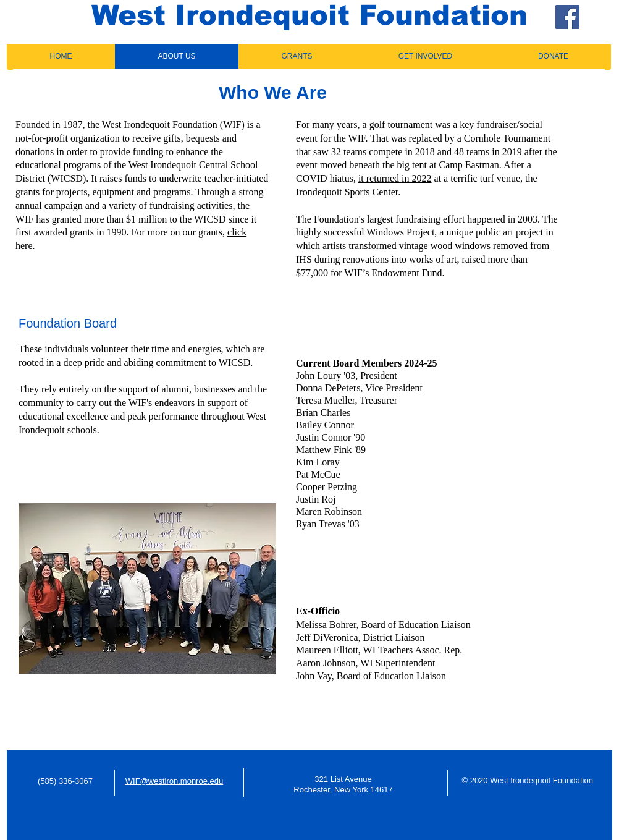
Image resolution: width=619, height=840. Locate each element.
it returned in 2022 (395, 178)
